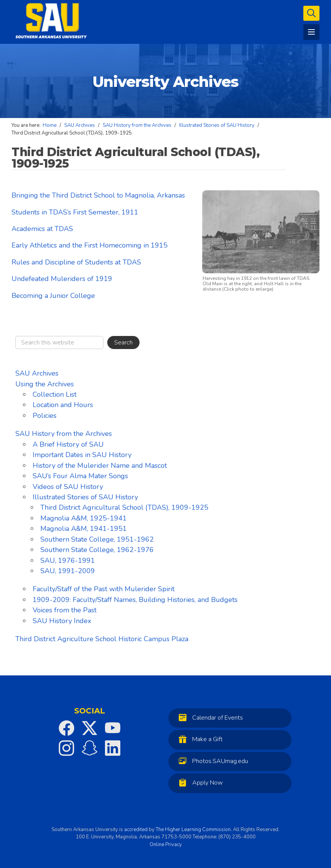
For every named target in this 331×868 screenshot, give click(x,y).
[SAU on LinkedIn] (113, 748)
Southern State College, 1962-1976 (97, 550)
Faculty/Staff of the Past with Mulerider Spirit (104, 589)
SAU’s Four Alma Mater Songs (80, 476)
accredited (136, 830)
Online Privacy (166, 845)
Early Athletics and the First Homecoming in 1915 (90, 245)
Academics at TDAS (42, 229)
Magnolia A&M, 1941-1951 (84, 529)
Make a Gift (199, 739)
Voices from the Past (65, 610)
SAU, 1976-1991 (68, 560)
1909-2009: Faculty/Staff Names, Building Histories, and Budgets (135, 600)
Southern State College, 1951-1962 (97, 539)
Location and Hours (63, 405)
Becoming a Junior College (53, 296)
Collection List (55, 394)
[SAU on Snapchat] (90, 748)
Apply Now (199, 782)
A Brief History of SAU (68, 444)
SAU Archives (37, 373)
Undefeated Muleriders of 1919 (62, 279)
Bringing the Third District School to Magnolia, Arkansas (98, 195)
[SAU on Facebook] (67, 728)
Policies (45, 416)
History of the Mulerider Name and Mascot (100, 466)
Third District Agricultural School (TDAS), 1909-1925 (124, 507)
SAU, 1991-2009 (68, 571)
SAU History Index (62, 621)
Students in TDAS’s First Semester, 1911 (75, 212)
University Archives (165, 82)
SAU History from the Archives (64, 434)
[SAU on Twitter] (90, 728)
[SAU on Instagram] (67, 748)
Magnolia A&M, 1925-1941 (84, 518)
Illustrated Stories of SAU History (85, 497)
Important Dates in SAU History (82, 455)
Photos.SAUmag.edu (211, 761)
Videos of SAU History (68, 487)
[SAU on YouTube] (113, 728)
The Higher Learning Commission (193, 830)
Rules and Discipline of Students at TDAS (76, 262)
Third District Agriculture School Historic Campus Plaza (102, 639)
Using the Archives (45, 384)
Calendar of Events (209, 718)
